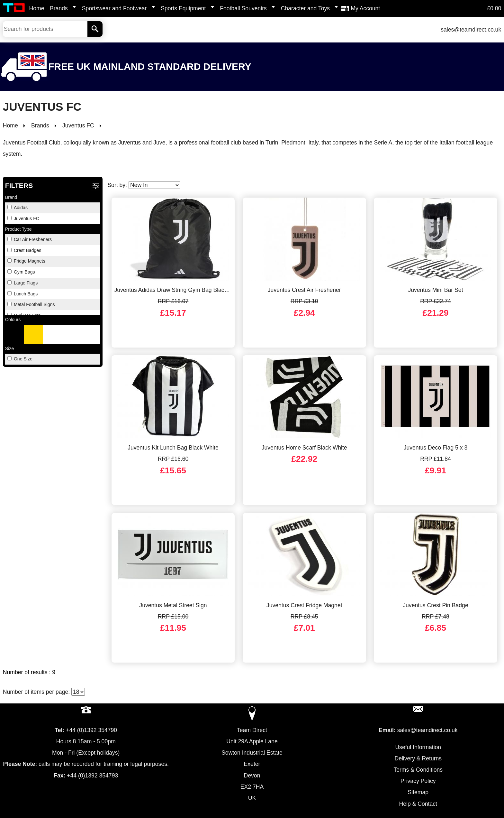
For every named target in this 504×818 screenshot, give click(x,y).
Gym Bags (21, 272)
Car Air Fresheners (30, 239)
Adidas (18, 208)
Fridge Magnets (26, 261)
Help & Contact (418, 804)
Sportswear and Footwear (114, 8)
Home (37, 8)
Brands (59, 8)
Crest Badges (24, 250)
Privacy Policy (418, 781)
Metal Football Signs (31, 304)
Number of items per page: (44, 692)
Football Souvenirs (243, 8)
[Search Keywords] (45, 29)
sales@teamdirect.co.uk (471, 30)
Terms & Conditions (418, 770)
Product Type (18, 229)
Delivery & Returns (418, 758)
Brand (11, 197)
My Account (365, 8)
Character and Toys (305, 8)
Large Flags (22, 283)
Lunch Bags (22, 294)
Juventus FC (23, 218)
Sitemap (418, 792)
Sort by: (144, 185)
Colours (13, 320)
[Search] (95, 29)
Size (9, 349)
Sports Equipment (183, 8)
